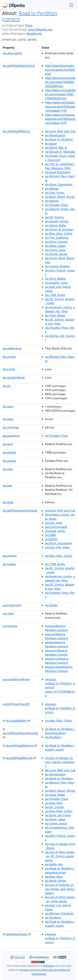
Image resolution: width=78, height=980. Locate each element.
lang (8, 419)
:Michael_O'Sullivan (59, 913)
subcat (9, 461)
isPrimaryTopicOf (16, 704)
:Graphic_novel (56, 283)
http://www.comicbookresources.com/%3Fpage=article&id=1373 (60, 119)
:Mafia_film (54, 864)
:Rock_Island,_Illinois (60, 197)
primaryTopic (16, 934)
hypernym (12, 605)
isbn (8, 407)
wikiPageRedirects (20, 746)
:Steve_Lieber (55, 246)
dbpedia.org (34, 34)
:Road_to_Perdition (59, 139)
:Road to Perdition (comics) (56, 628)
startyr (9, 452)
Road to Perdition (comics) (30, 16)
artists (9, 357)
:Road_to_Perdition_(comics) (60, 708)
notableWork (16, 721)
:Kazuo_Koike (55, 225)
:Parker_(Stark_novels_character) (60, 158)
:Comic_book (55, 250)
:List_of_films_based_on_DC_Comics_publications (60, 856)
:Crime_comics (56, 823)
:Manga (52, 189)
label (8, 614)
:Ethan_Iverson (56, 242)
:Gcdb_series (55, 531)
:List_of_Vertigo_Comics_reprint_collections (60, 762)
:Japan (51, 144)
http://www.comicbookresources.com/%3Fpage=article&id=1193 (60, 107)
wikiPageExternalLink (19, 66)
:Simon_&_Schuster (59, 230)
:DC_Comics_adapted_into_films (60, 322)
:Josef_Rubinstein (58, 172)
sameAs (10, 626)
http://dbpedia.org (40, 30)
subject (9, 564)
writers (10, 556)
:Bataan (52, 201)
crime (9, 369)
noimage (11, 427)
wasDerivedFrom (16, 679)
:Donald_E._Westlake (60, 152)
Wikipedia (49, 966)
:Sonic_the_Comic (58, 815)
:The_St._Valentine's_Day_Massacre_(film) (60, 166)
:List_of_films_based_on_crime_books (60, 899)
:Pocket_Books (56, 254)
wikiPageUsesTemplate (20, 511)
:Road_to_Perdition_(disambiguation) (60, 731)
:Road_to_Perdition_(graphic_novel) (60, 748)
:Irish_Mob (54, 803)
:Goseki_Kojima (57, 221)
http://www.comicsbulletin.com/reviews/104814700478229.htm (60, 94)
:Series (51, 605)
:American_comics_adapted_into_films (60, 309)
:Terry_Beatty (55, 279)
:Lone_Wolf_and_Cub (60, 131)
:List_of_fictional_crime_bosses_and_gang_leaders (60, 889)
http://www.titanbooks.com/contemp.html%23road (60, 70)
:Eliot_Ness (54, 877)
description (12, 53)
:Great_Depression (59, 185)
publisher (11, 436)
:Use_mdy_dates (57, 547)
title (8, 469)
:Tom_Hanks (55, 193)
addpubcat (12, 348)
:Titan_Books (55, 315)
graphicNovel (14, 378)
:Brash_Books (56, 881)
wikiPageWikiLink (16, 131)
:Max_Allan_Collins (59, 234)
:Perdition (53, 737)
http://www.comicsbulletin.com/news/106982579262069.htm (60, 82)
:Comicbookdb (56, 527)
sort (8, 444)
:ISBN (50, 535)
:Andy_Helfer (55, 795)
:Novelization (55, 135)
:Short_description (59, 543)
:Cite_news (54, 523)
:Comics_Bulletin (57, 266)
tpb (7, 486)
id (6, 386)
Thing (28, 25)
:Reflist (51, 539)
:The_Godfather (57, 238)
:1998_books (55, 295)
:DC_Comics (54, 217)
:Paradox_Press (57, 205)
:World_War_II (56, 148)
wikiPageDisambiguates (20, 733)
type (8, 502)
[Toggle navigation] (71, 5)
